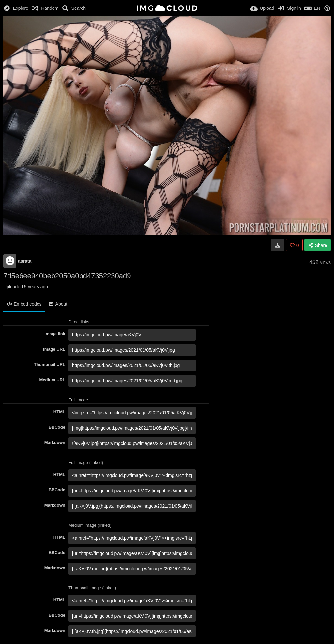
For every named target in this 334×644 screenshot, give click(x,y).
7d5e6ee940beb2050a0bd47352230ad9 (67, 276)
